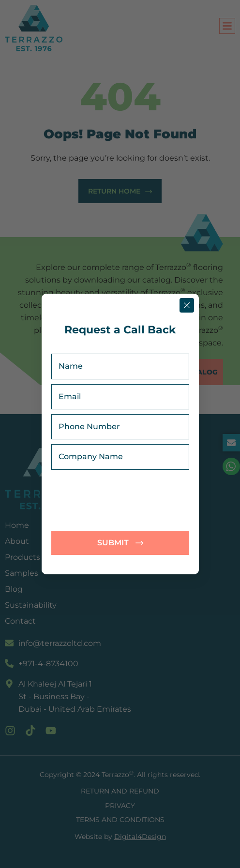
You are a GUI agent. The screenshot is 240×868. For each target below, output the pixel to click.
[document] (120, 434)
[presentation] (132, 500)
